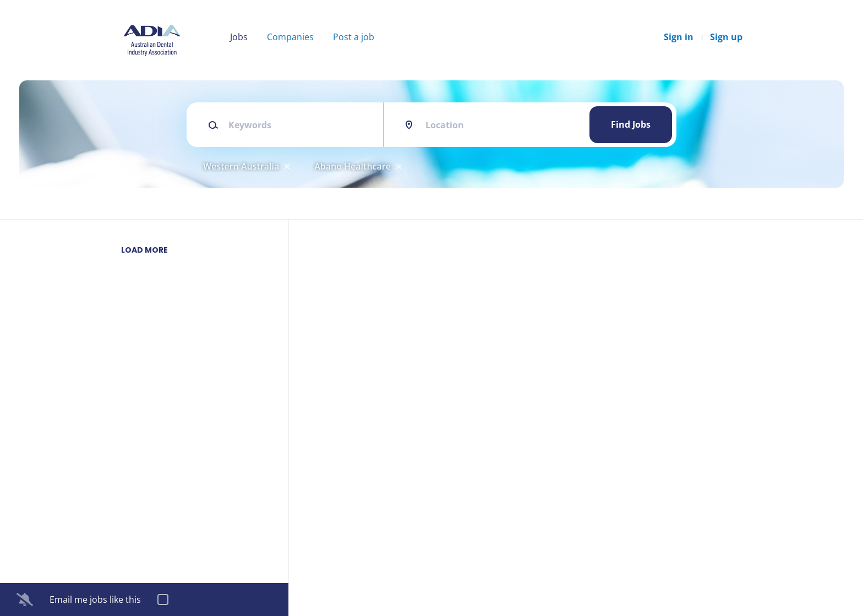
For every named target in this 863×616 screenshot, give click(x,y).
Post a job (354, 37)
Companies (290, 37)
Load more (144, 250)
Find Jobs (631, 124)
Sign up (726, 37)
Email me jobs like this (95, 599)
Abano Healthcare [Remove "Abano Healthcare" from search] (353, 166)
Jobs (239, 37)
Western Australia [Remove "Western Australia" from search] (241, 166)
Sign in (679, 37)
